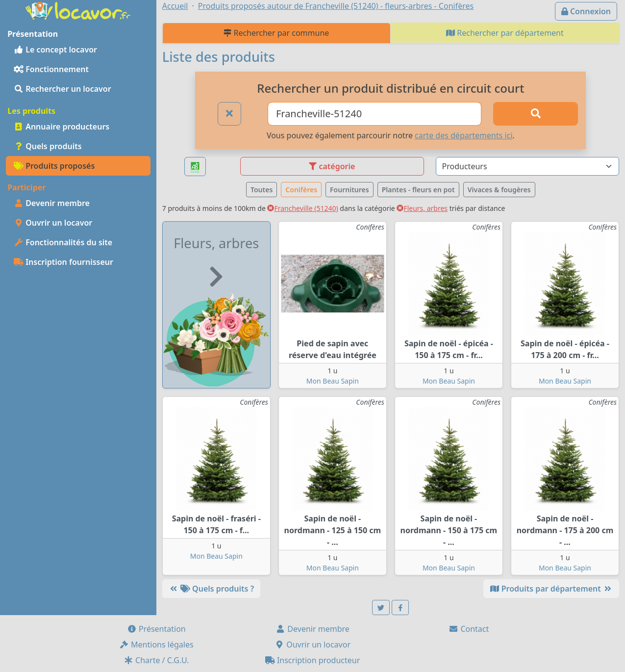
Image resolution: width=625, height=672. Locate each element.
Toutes (262, 190)
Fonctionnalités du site (63, 242)
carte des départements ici (463, 135)
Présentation (156, 629)
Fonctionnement (51, 69)
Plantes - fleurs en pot (418, 190)
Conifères (301, 190)
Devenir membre (52, 203)
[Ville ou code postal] (375, 114)
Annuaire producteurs (62, 127)
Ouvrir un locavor (53, 223)
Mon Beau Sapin (333, 381)
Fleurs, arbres (422, 208)
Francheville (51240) (302, 208)
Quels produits (48, 146)
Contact (469, 629)
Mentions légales (156, 645)
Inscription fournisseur (63, 262)
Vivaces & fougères (499, 190)
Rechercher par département (505, 33)
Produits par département (551, 589)
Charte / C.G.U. (156, 660)
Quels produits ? (211, 589)
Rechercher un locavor (62, 89)
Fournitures (350, 190)
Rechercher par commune (276, 33)
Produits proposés (54, 166)
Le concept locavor (55, 50)
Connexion (586, 11)
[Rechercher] (536, 114)
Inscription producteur (313, 660)
